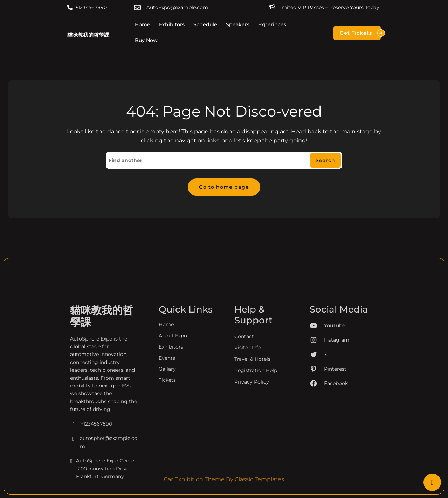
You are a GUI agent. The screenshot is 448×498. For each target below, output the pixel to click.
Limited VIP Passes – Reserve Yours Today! (329, 7)
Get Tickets (360, 33)
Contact (244, 396)
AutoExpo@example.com (177, 7)
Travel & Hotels (252, 419)
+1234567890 (91, 7)
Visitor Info (248, 407)
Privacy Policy (252, 442)
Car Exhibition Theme (194, 479)
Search (325, 160)
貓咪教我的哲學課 (88, 35)
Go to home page (224, 187)
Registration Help (256, 430)
